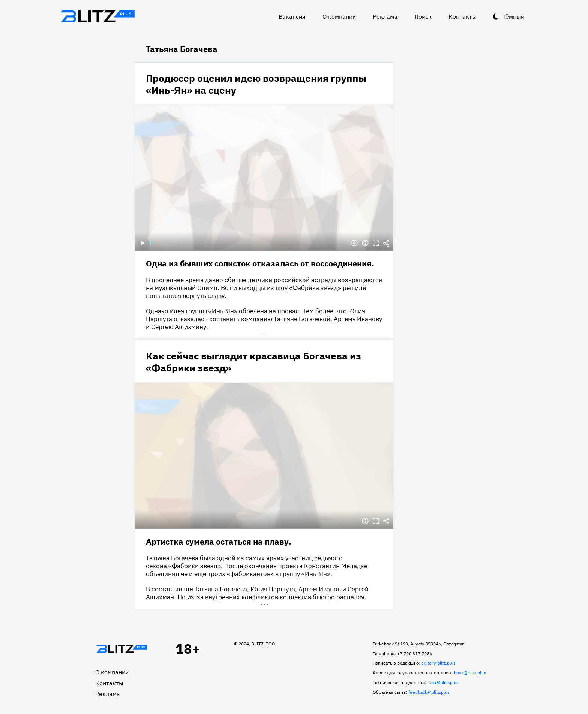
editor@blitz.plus (438, 663)
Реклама (385, 16)
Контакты (463, 16)
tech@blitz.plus (443, 682)
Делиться (386, 243)
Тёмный (513, 16)
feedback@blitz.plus (429, 692)
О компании (339, 16)
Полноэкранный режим (376, 243)
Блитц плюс (97, 16)
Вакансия (292, 16)
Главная (121, 649)
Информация (365, 243)
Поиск (423, 16)
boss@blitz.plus (470, 673)
